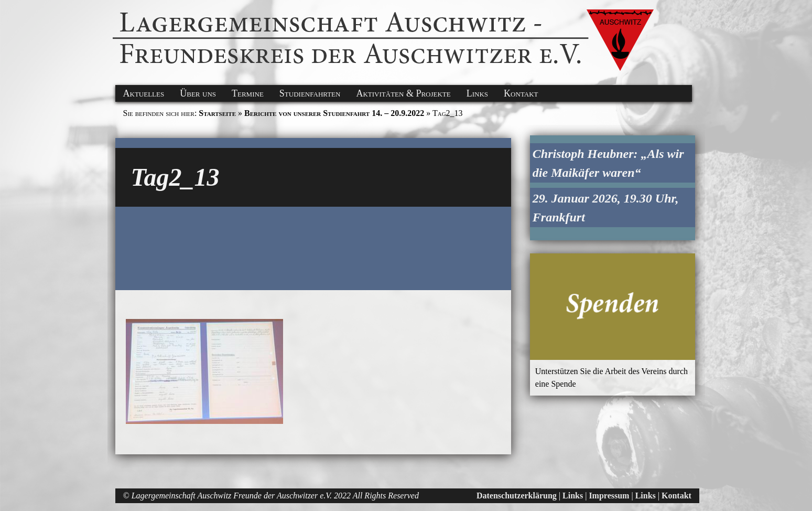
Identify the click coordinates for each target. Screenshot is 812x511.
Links (477, 93)
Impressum (609, 496)
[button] (17, 12)
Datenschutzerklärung (517, 496)
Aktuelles (144, 93)
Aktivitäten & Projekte (403, 93)
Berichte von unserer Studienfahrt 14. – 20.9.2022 (334, 113)
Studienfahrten (310, 93)
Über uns (198, 93)
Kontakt (521, 93)
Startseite (217, 113)
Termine (248, 93)
